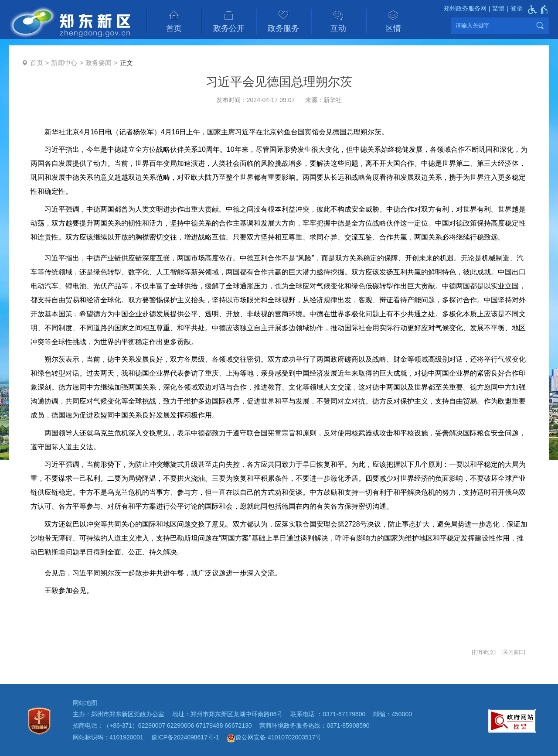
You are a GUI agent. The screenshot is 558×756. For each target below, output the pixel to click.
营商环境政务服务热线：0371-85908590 (314, 725)
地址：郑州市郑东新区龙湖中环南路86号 (228, 714)
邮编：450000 (393, 714)
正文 (126, 63)
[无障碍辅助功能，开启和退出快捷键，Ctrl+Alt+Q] (538, 10)
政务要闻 (99, 63)
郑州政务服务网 (465, 8)
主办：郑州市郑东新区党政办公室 (119, 714)
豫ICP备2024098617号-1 (185, 737)
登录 (517, 8)
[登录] (514, 9)
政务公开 (229, 28)
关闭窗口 (514, 652)
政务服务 (283, 28)
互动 (338, 28)
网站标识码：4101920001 (108, 737)
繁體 (498, 8)
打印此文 (484, 652)
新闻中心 (64, 63)
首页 (174, 28)
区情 (393, 28)
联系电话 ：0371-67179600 (328, 714)
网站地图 (85, 703)
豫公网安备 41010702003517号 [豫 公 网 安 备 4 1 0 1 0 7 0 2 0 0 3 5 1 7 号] (274, 738)
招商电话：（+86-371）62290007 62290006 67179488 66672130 (162, 725)
